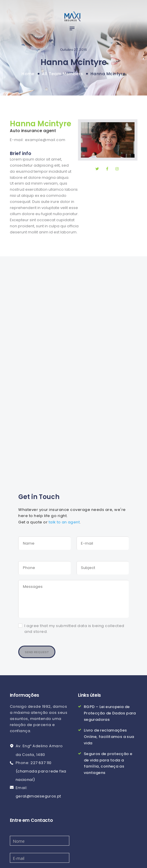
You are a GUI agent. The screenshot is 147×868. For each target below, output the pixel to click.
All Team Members (63, 74)
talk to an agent (65, 522)
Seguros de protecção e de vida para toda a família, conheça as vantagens (108, 759)
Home (28, 74)
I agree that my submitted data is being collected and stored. (74, 626)
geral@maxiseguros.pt (39, 794)
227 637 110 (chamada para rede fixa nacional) (41, 769)
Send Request (38, 649)
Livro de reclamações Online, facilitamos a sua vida (109, 733)
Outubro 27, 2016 (73, 50)
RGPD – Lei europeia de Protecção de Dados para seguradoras (110, 711)
